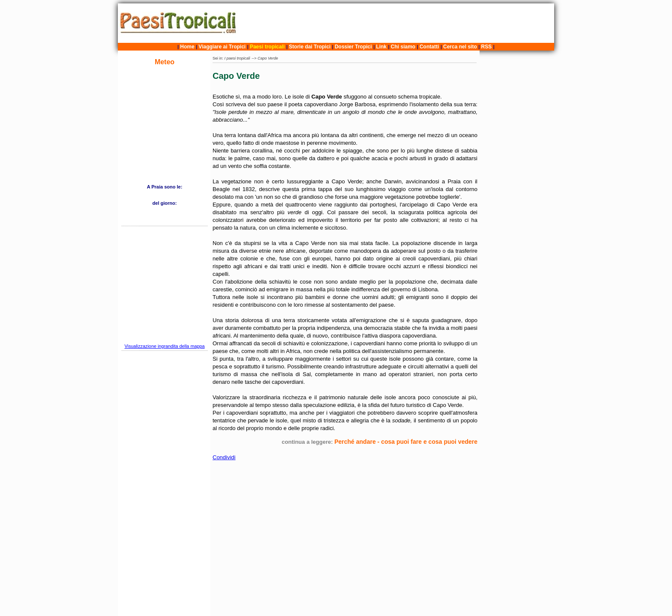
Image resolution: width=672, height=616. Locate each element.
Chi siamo (403, 47)
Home (187, 47)
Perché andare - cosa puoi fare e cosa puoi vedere (406, 442)
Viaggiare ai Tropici (222, 47)
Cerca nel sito (460, 47)
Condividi (224, 457)
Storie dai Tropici (310, 47)
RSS (487, 47)
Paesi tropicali (267, 47)
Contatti (429, 47)
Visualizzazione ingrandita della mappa (164, 346)
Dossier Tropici (353, 47)
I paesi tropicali (237, 58)
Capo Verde (268, 58)
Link (381, 47)
